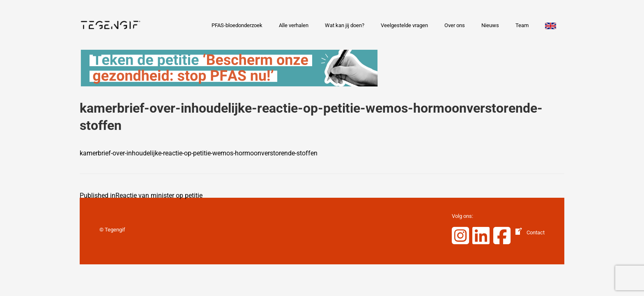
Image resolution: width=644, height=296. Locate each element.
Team (522, 25)
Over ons (455, 25)
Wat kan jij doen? (345, 25)
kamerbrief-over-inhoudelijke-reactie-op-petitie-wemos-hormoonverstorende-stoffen (199, 153)
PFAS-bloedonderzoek (237, 25)
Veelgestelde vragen (404, 25)
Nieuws (490, 25)
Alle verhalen (294, 25)
